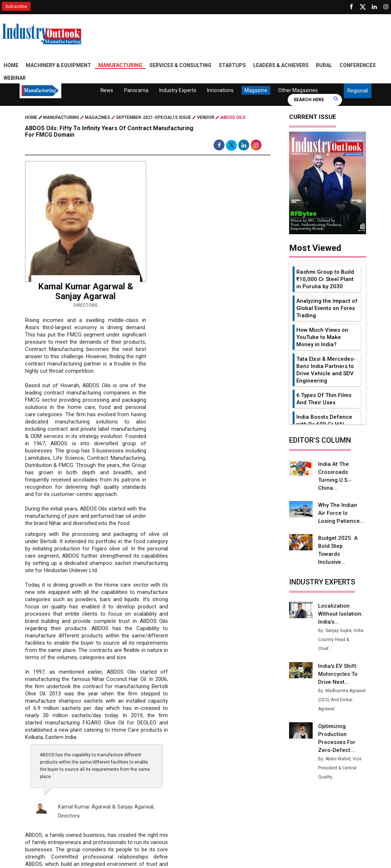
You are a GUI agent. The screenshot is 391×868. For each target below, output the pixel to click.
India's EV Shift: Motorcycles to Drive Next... (338, 674)
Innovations (220, 90)
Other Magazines (298, 90)
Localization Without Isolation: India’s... (340, 614)
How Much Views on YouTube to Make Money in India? (322, 337)
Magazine (256, 90)
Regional (358, 91)
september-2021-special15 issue (154, 117)
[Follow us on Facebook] (351, 7)
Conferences (358, 65)
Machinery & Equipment (58, 65)
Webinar (15, 78)
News (107, 90)
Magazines (98, 117)
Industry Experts (177, 90)
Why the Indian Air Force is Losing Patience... (341, 513)
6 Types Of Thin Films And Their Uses (324, 399)
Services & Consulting (180, 65)
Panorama (136, 90)
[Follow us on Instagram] (386, 7)
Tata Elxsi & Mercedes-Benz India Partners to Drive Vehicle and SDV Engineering (326, 370)
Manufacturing (120, 65)
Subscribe (16, 6)
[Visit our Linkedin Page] (374, 7)
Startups (232, 65)
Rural (324, 65)
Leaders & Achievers (281, 65)
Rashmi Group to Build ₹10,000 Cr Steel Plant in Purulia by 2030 (325, 279)
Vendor (206, 117)
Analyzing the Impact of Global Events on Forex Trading (327, 308)
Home (11, 65)
